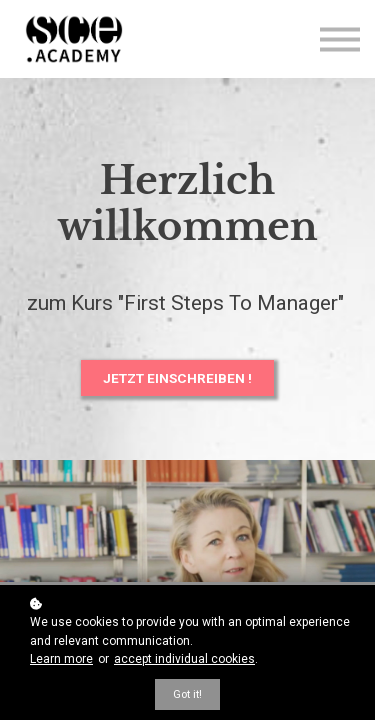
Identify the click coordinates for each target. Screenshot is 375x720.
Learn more (61, 659)
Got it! (187, 694)
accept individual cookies (184, 659)
